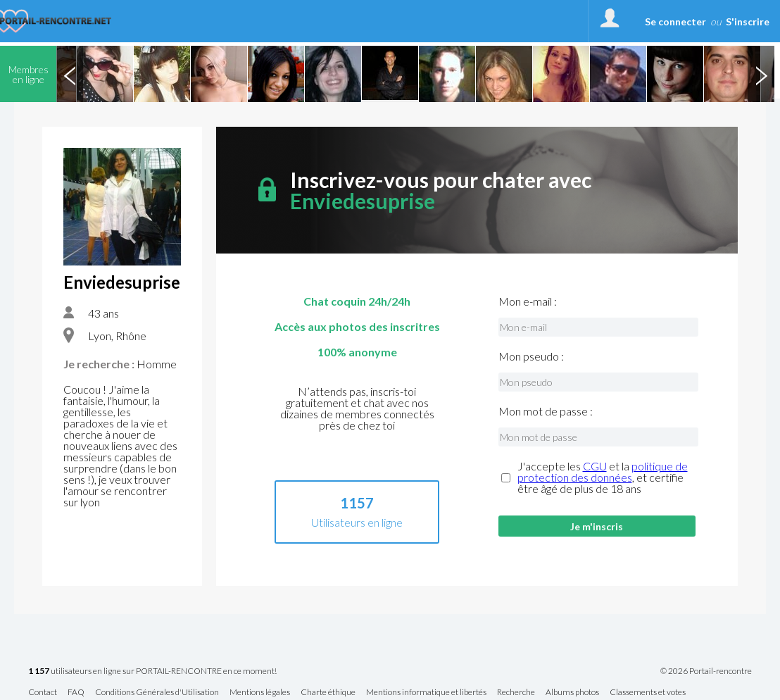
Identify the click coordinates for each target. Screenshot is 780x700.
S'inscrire (748, 21)
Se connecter (675, 21)
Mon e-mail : (528, 301)
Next (761, 74)
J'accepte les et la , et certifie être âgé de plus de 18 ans (603, 477)
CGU (595, 466)
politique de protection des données (603, 471)
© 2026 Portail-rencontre (706, 671)
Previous (70, 74)
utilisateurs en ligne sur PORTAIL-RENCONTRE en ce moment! (152, 671)
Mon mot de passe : (546, 411)
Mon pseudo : (531, 356)
